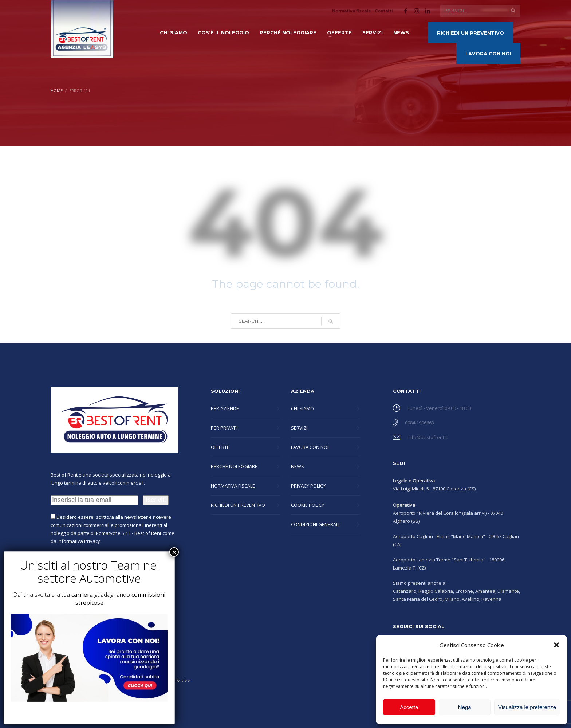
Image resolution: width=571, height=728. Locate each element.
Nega (465, 707)
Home (57, 91)
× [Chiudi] (174, 552)
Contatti (384, 11)
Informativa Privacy (79, 541)
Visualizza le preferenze (527, 707)
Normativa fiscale (352, 11)
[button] (556, 645)
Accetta (409, 707)
